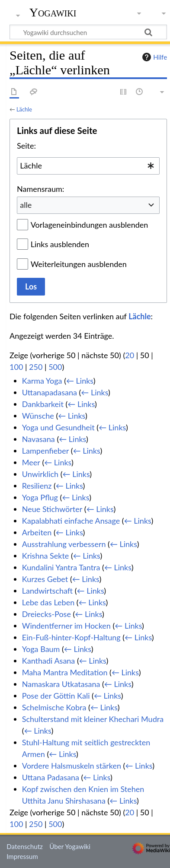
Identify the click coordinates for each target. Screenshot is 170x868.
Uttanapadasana (50, 392)
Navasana (38, 439)
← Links (80, 381)
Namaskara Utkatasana (61, 684)
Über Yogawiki (70, 846)
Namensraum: (40, 189)
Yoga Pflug (40, 497)
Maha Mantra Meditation (65, 672)
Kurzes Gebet (45, 579)
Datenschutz (25, 846)
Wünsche (38, 416)
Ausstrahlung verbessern (64, 544)
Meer (31, 462)
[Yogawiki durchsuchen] (88, 32)
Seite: (26, 146)
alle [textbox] (26, 205)
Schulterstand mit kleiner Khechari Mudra (93, 719)
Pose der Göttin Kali (56, 696)
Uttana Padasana (51, 777)
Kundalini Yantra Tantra (61, 567)
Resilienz (37, 486)
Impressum (22, 856)
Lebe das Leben (48, 602)
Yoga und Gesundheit (58, 427)
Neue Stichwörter (52, 509)
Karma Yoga (42, 381)
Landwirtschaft (47, 591)
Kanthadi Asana (49, 661)
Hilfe (154, 57)
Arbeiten (37, 532)
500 (55, 367)
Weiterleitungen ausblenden (79, 264)
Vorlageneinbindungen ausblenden (90, 225)
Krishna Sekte (46, 556)
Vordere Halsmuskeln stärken (72, 766)
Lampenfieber (45, 451)
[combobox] (88, 166)
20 (130, 355)
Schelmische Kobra (54, 707)
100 (16, 367)
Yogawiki (53, 13)
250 (36, 367)
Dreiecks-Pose (47, 614)
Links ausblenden (60, 244)
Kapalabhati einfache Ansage (71, 521)
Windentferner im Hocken (66, 626)
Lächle (24, 109)
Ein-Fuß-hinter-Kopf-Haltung (71, 637)
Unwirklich (40, 474)
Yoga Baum (41, 649)
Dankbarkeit (43, 404)
